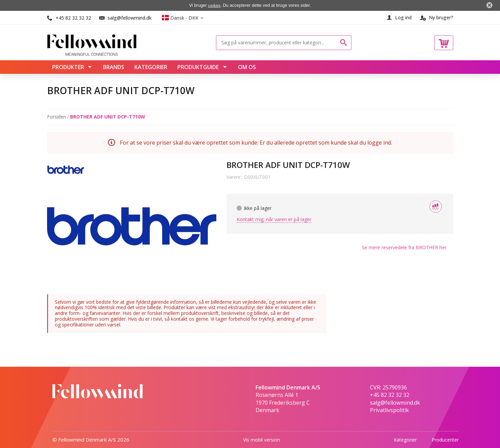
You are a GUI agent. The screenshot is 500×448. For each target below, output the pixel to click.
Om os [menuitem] (247, 67)
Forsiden (57, 117)
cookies (214, 5)
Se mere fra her (404, 247)
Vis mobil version (262, 439)
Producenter (445, 439)
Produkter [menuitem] (69, 67)
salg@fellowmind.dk (129, 18)
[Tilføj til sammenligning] (436, 207)
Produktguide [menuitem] (199, 67)
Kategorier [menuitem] (151, 67)
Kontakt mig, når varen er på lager (274, 219)
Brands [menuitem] (114, 67)
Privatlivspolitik (389, 410)
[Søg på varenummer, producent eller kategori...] (279, 43)
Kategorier (405, 439)
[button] (183, 18)
